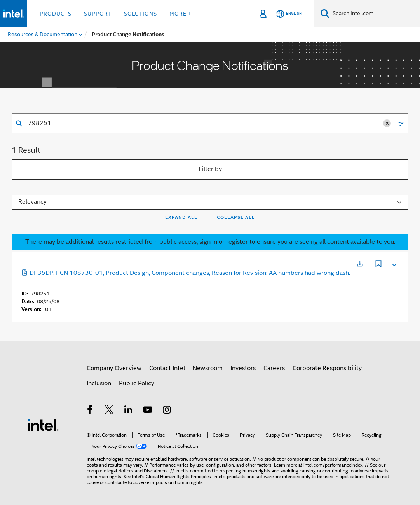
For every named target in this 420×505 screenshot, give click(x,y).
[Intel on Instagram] (167, 411)
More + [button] (180, 14)
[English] (289, 14)
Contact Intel (167, 368)
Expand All (181, 217)
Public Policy (137, 383)
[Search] (325, 13)
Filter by (210, 169)
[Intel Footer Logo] (43, 425)
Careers (274, 368)
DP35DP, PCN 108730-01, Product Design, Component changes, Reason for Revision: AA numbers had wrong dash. (186, 273)
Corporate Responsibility (327, 368)
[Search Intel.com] (375, 14)
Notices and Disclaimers (143, 471)
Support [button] (98, 14)
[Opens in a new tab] (360, 264)
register (237, 242)
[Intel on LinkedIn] (129, 411)
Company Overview (114, 368)
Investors (243, 368)
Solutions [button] (140, 14)
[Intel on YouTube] (148, 411)
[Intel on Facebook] (90, 411)
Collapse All (236, 217)
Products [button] (56, 14)
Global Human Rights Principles (178, 476)
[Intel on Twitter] (109, 411)
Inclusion (99, 383)
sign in (208, 242)
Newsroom (208, 368)
